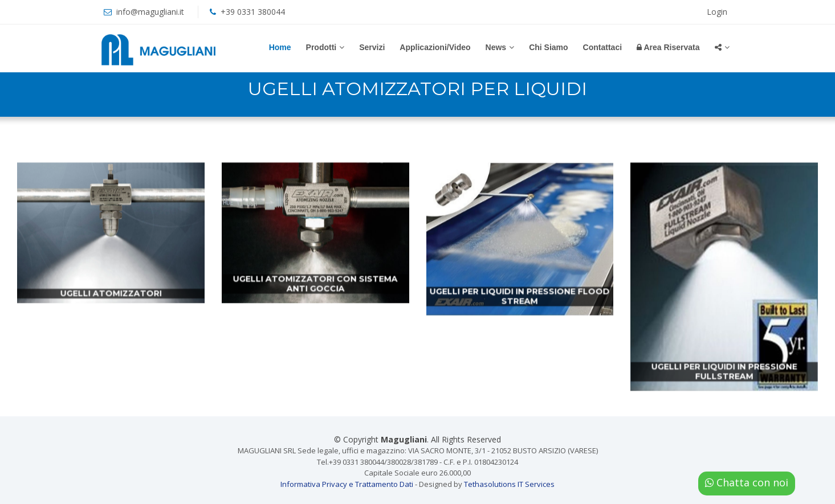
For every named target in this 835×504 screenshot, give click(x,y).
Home (280, 47)
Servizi (372, 47)
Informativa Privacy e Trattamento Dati (347, 484)
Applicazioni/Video (435, 47)
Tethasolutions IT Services (509, 484)
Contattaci (602, 47)
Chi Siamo (548, 47)
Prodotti (321, 47)
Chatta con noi (747, 482)
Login (717, 12)
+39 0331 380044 (253, 12)
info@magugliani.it (150, 12)
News (496, 47)
